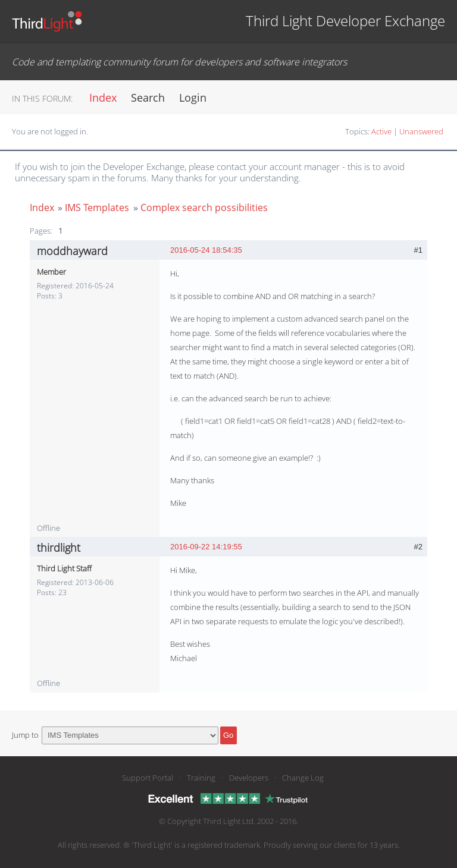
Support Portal (148, 778)
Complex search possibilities (204, 207)
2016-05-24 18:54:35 (206, 250)
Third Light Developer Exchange (345, 21)
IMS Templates (97, 207)
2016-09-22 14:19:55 (206, 547)
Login (193, 98)
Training (201, 778)
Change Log (303, 778)
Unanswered (421, 131)
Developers (249, 778)
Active (381, 131)
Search (148, 98)
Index (103, 98)
